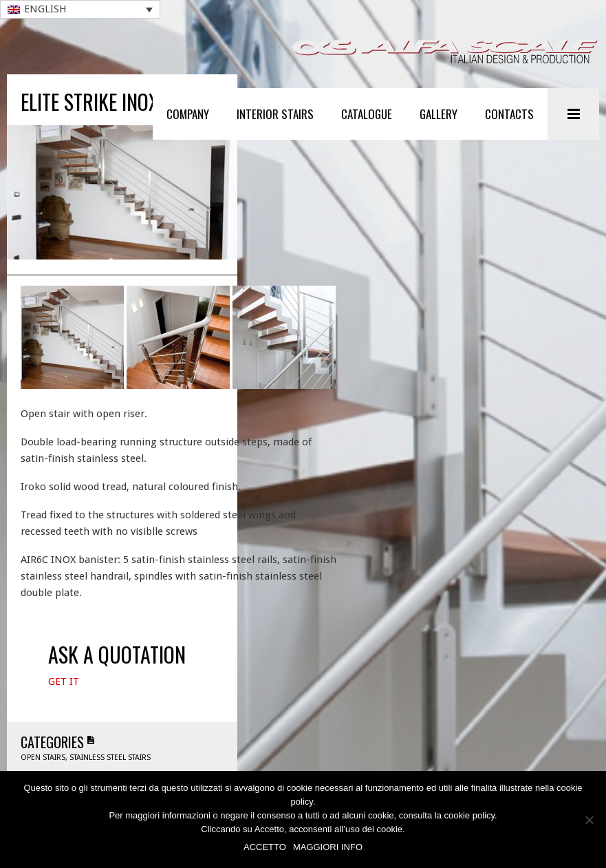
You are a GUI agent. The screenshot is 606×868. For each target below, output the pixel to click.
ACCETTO (265, 847)
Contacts (509, 114)
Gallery (439, 114)
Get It (64, 699)
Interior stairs (275, 114)
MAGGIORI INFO (328, 847)
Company (188, 114)
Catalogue (367, 114)
